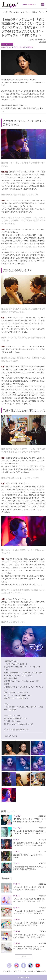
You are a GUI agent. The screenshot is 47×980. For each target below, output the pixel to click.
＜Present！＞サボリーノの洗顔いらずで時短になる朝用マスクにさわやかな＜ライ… (29, 924)
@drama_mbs (15, 721)
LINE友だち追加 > (29, 4)
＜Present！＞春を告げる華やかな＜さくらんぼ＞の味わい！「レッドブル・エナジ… (29, 936)
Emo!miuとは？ (7, 971)
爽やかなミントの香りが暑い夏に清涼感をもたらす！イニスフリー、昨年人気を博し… (29, 832)
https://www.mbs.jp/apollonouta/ (20, 724)
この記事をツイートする (37, 39)
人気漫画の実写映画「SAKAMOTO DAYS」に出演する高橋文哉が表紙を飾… (29, 868)
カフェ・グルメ (38, 12)
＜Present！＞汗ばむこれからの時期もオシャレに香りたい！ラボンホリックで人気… (29, 900)
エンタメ (16, 840)
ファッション (14, 12)
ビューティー (26, 12)
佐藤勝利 (30, 47)
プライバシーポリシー (21, 971)
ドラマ (23, 47)
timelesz (5, 47)
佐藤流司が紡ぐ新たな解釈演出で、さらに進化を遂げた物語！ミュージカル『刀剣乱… (29, 844)
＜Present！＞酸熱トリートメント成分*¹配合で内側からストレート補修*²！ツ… (29, 888)
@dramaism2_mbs (13, 715)
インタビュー (7, 44)
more (23, 956)
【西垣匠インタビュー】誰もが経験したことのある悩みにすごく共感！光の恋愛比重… (29, 820)
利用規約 (32, 971)
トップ (5, 12)
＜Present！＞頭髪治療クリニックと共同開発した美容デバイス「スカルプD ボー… (29, 948)
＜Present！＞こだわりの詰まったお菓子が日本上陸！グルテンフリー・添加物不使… (29, 912)
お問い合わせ (41, 971)
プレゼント (17, 884)
